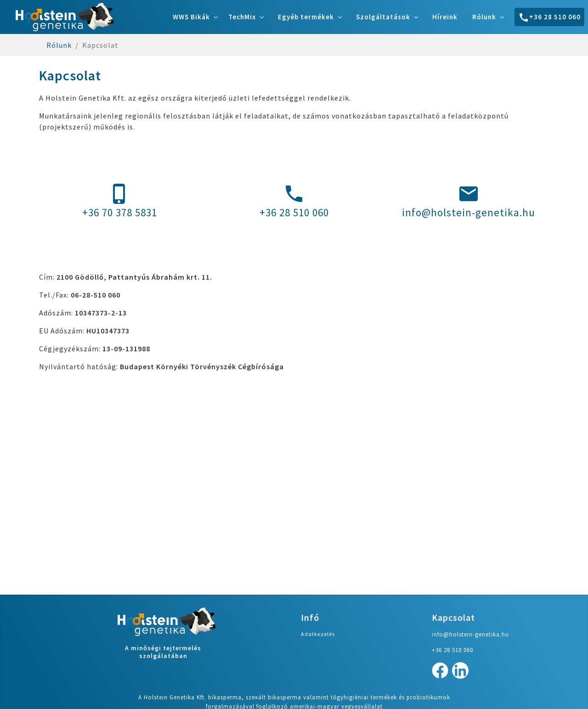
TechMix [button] (242, 17)
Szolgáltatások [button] (383, 17)
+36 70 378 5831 (120, 201)
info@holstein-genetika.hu (469, 201)
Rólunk (59, 45)
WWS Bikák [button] (191, 17)
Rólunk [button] (484, 17)
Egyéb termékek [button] (306, 17)
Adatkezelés (318, 634)
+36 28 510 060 (549, 17)
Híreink (445, 17)
